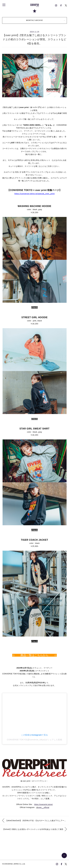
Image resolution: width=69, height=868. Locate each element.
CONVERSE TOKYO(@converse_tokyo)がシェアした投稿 (35, 740)
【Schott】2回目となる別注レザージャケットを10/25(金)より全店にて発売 (33, 829)
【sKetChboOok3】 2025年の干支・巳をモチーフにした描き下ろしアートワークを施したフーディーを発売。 (37, 821)
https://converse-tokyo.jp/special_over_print (34, 194)
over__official (44, 807)
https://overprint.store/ (43, 804)
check (34, 308)
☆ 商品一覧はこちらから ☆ (35, 655)
